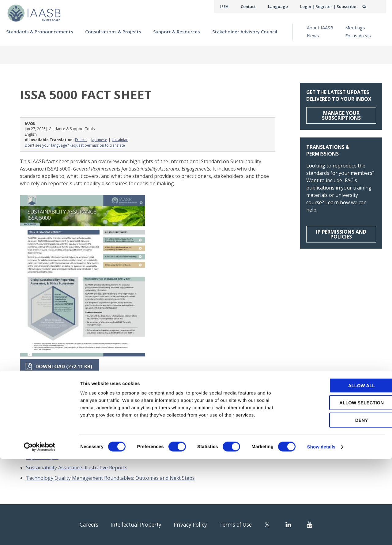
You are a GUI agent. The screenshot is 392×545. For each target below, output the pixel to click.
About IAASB (320, 28)
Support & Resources (177, 32)
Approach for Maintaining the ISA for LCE (74, 439)
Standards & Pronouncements (40, 32)
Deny (341, 506)
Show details (321, 533)
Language (283, 6)
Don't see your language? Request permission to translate (75, 145)
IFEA (232, 6)
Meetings (355, 28)
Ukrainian (120, 140)
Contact (254, 6)
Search (371, 6)
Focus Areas (358, 36)
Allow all (341, 472)
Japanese (99, 140)
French (81, 140)
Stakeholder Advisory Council (245, 32)
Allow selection (341, 489)
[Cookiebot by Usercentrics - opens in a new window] (40, 533)
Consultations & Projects (113, 32)
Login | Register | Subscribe (330, 6)
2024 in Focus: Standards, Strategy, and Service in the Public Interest (104, 429)
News (313, 36)
